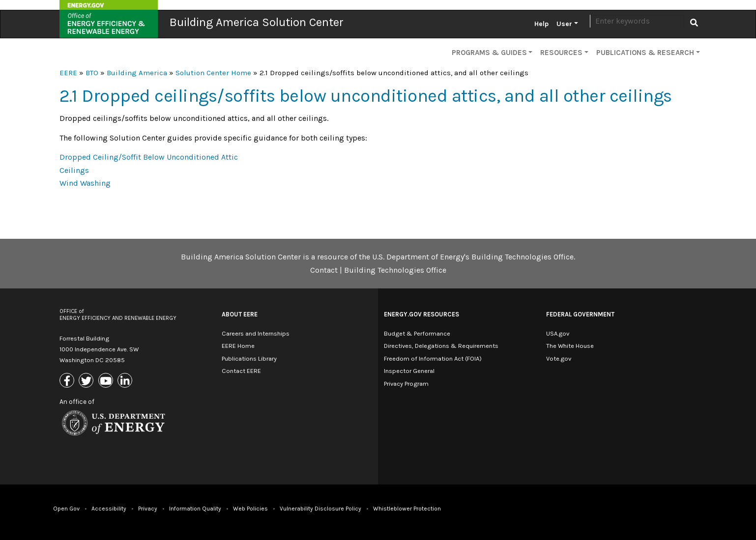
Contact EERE (241, 371)
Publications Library (249, 358)
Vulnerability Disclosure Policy (320, 509)
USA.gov (558, 333)
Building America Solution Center (257, 22)
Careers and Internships (256, 333)
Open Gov (66, 509)
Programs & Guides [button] (489, 53)
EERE (68, 73)
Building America (137, 73)
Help (541, 24)
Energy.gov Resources (422, 314)
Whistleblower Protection (407, 509)
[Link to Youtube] (107, 382)
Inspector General (409, 371)
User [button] (564, 24)
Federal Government (580, 314)
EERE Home (238, 346)
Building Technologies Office (395, 270)
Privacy (148, 509)
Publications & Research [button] (645, 53)
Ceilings (74, 170)
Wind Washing (85, 183)
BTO (92, 73)
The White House (570, 346)
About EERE (240, 314)
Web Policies (250, 509)
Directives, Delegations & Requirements (441, 346)
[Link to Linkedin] (126, 382)
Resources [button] (561, 53)
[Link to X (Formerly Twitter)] (87, 382)
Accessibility (109, 509)
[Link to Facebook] (68, 382)
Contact (324, 270)
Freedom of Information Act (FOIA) (433, 358)
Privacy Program (406, 384)
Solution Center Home (213, 73)
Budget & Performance (417, 333)
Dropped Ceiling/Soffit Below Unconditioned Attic (149, 157)
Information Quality (195, 509)
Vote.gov (559, 358)
